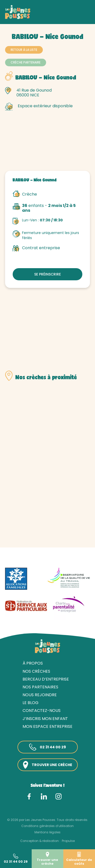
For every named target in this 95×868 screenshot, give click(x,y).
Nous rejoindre (40, 695)
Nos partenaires (40, 687)
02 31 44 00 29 (48, 747)
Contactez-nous (42, 711)
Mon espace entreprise (48, 726)
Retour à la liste (24, 50)
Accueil (12, 17)
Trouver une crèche (48, 765)
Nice (84, 17)
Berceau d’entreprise (46, 679)
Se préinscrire (48, 274)
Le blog (31, 703)
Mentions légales (48, 832)
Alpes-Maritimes (62, 17)
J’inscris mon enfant (45, 719)
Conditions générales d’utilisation (48, 826)
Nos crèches (33, 17)
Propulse (68, 841)
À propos (33, 663)
